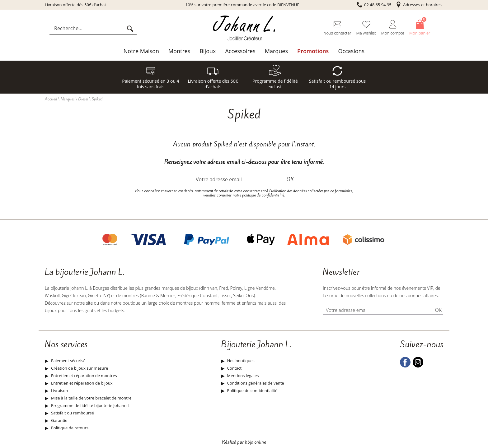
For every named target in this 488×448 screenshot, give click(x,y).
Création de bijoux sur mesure (80, 368)
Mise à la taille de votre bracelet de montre (91, 398)
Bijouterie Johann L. (256, 344)
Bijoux (208, 51)
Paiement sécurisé (68, 361)
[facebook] (405, 366)
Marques (276, 51)
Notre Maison (141, 51)
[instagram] (418, 366)
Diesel (83, 99)
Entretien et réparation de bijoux (82, 383)
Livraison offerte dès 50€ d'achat (75, 5)
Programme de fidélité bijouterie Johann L (90, 405)
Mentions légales (243, 376)
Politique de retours (70, 428)
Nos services (66, 344)
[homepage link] (244, 28)
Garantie (59, 420)
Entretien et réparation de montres (84, 376)
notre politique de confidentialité (258, 195)
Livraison (59, 390)
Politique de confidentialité (252, 390)
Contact (235, 368)
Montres (179, 51)
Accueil (51, 99)
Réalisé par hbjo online (244, 442)
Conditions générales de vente (256, 383)
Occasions (351, 51)
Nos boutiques (241, 361)
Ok (290, 179)
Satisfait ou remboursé (73, 413)
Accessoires (240, 51)
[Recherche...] (88, 28)
